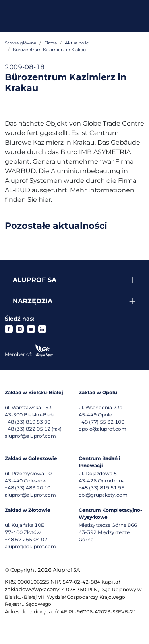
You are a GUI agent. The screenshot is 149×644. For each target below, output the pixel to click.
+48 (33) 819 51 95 (102, 488)
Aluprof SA (35, 280)
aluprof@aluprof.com (30, 436)
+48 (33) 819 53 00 (28, 422)
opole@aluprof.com (103, 429)
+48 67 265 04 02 (26, 539)
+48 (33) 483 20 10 (28, 488)
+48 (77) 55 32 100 (102, 422)
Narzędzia (33, 301)
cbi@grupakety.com (103, 495)
